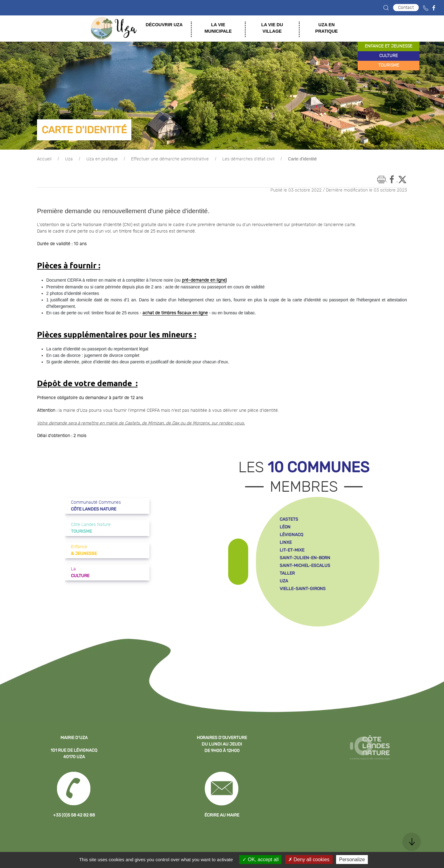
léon (285, 527)
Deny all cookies (309, 860)
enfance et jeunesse (388, 46)
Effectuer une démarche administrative (170, 159)
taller (287, 573)
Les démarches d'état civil (248, 159)
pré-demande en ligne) (204, 280)
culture (388, 56)
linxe (286, 542)
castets (289, 519)
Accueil (44, 159)
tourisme (389, 65)
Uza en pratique (102, 159)
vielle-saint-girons (303, 589)
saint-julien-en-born (305, 558)
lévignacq (291, 535)
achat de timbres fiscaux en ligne (175, 313)
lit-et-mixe (292, 550)
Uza (69, 159)
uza (284, 581)
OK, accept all (260, 860)
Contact (406, 8)
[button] (386, 8)
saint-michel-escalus (305, 566)
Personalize (352, 860)
